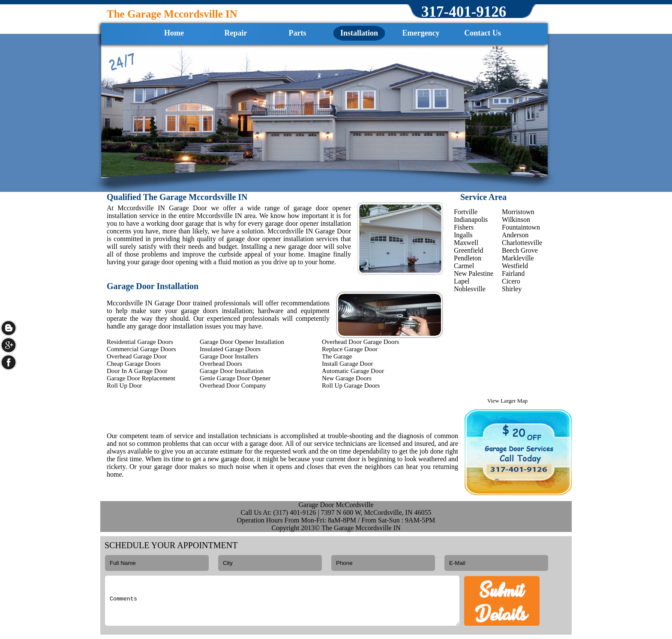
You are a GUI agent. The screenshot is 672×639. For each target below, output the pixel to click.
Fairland (513, 273)
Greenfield (468, 250)
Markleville (518, 258)
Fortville (466, 212)
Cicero (511, 281)
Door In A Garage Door (137, 371)
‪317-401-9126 (464, 12)
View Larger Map (507, 401)
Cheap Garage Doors (134, 364)
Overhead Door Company (233, 385)
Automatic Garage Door (353, 371)
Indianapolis (471, 219)
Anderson (515, 235)
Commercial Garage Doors (141, 349)
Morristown (518, 212)
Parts (298, 33)
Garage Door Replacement (141, 378)
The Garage (337, 356)
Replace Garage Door (350, 349)
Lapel (462, 281)
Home (174, 33)
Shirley (512, 289)
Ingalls (463, 235)
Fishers (464, 227)
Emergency (421, 33)
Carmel (464, 266)
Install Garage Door (347, 364)
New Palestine (474, 273)
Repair (236, 33)
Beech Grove (520, 250)
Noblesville (470, 289)
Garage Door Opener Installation (242, 342)
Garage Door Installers (229, 356)
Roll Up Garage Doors (351, 385)
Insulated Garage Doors (230, 349)
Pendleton (468, 258)
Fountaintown (521, 227)
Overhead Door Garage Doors (360, 342)
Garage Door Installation (232, 371)
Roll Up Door (124, 385)
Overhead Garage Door (137, 356)
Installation (359, 33)
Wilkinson (516, 219)
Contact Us (483, 33)
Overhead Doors (221, 364)
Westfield (515, 266)
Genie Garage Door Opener (235, 378)
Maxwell (466, 243)
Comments (282, 601)
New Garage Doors (347, 378)
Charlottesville (522, 243)
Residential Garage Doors (140, 342)
